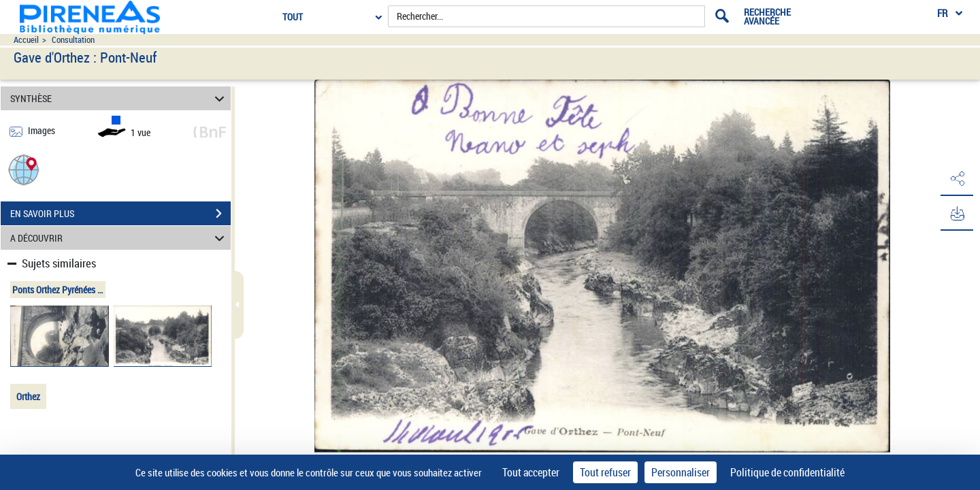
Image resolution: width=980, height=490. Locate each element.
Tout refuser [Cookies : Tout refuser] (605, 472)
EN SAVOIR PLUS (120, 214)
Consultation (73, 40)
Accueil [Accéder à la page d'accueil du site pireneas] (26, 40)
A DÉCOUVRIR (119, 238)
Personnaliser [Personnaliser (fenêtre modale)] (681, 472)
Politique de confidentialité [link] (787, 472)
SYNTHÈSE (119, 98)
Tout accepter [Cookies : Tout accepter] (531, 472)
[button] (24, 169)
